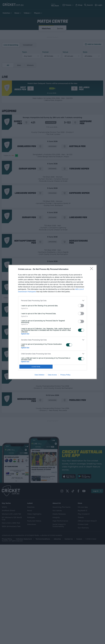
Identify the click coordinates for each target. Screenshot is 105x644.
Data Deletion (40, 375)
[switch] (81, 305)
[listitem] (53, 300)
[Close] (92, 269)
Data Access (52, 375)
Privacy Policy (65, 375)
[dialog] (53, 322)
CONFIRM (36, 367)
